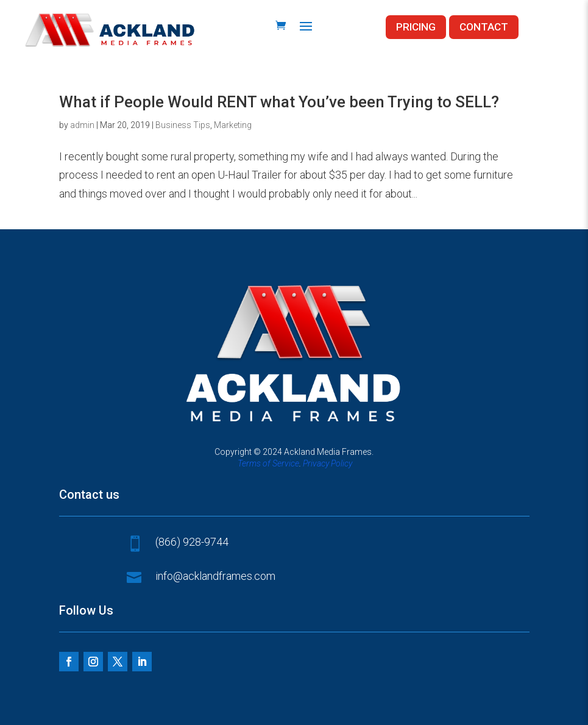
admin (82, 125)
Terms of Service (268, 463)
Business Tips (183, 125)
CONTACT (484, 27)
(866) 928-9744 (192, 542)
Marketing (233, 125)
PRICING (416, 27)
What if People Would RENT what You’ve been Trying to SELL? (279, 102)
